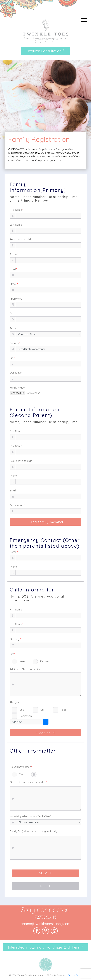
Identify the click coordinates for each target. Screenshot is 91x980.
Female (44, 661)
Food (64, 710)
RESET (45, 886)
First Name (16, 210)
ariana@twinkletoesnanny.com (45, 924)
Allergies (14, 702)
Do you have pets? (21, 767)
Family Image (17, 388)
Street (14, 284)
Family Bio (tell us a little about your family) (34, 831)
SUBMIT (46, 873)
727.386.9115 (45, 917)
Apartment (16, 299)
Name (14, 552)
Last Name (16, 225)
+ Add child (45, 733)
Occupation (17, 373)
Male (22, 661)
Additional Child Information (25, 669)
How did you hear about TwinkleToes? (31, 816)
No (40, 774)
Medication (26, 716)
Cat (42, 710)
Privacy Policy (75, 975)
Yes (21, 774)
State (13, 328)
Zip (12, 358)
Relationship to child (22, 239)
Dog (22, 710)
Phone (14, 254)
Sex (12, 654)
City (13, 313)
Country (15, 343)
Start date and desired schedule (28, 782)
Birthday (15, 639)
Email (13, 269)
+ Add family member (45, 522)
